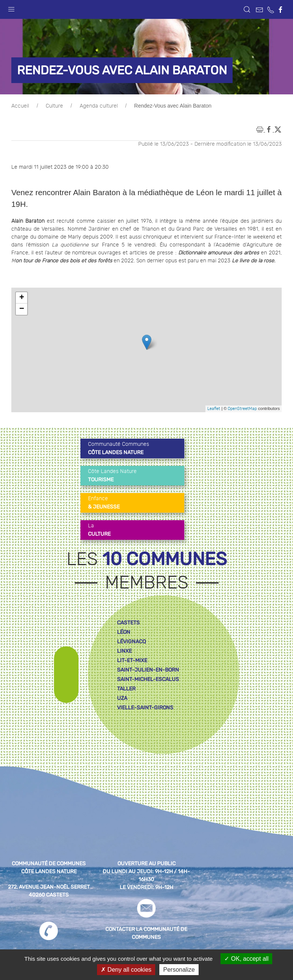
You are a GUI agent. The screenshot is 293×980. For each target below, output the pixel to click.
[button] (11, 8)
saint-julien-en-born (148, 670)
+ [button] (22, 298)
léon (124, 632)
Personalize (179, 970)
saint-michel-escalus (148, 679)
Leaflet (214, 409)
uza (122, 698)
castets (128, 623)
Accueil (20, 106)
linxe (124, 651)
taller (126, 689)
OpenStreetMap (242, 409)
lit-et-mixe (132, 660)
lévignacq (131, 642)
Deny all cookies (126, 970)
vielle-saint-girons (145, 708)
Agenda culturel (99, 106)
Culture (54, 106)
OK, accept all (246, 959)
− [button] (22, 309)
